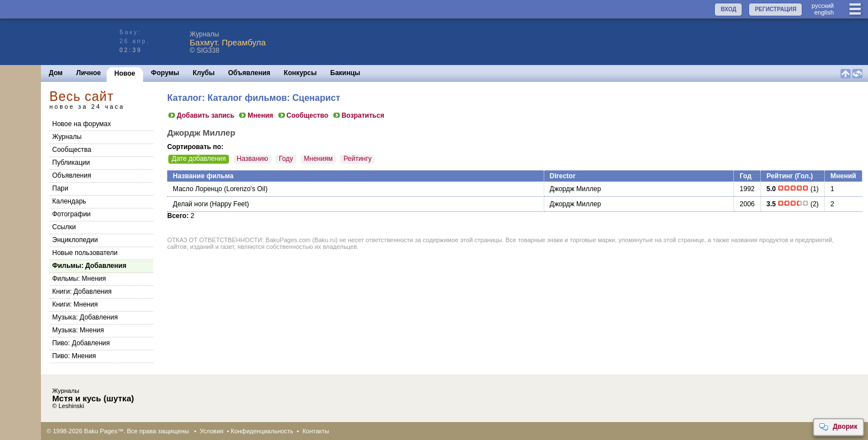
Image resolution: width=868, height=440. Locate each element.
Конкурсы (300, 73)
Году (286, 159)
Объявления (249, 73)
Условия (212, 431)
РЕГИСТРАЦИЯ (775, 9)
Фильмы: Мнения (79, 279)
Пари (60, 188)
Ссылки (64, 227)
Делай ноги (190, 204)
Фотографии (72, 214)
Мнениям (318, 159)
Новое (125, 73)
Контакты (316, 431)
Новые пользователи (85, 253)
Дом (56, 73)
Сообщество (303, 115)
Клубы (203, 73)
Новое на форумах (82, 124)
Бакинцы (346, 73)
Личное (89, 73)
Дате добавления (199, 159)
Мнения (256, 115)
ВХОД (728, 9)
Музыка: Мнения (78, 330)
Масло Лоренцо (198, 189)
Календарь (69, 201)
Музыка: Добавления (85, 317)
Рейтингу (357, 159)
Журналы (67, 137)
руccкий (823, 6)
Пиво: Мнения (74, 356)
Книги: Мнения (75, 304)
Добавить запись (201, 115)
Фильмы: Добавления (89, 266)
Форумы (165, 73)
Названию (252, 159)
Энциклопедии (75, 240)
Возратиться (358, 115)
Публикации (71, 163)
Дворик (838, 427)
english (824, 12)
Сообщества (72, 150)
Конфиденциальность (262, 431)
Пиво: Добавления (81, 343)
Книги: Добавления (82, 291)
